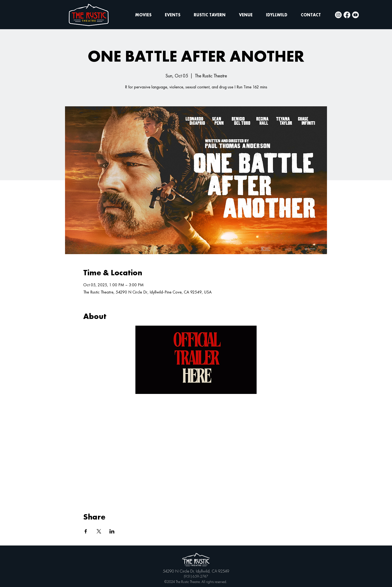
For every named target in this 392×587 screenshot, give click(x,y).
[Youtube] (355, 15)
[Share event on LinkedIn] (112, 531)
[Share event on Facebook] (86, 531)
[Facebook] (347, 15)
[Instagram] (338, 15)
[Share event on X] (99, 531)
